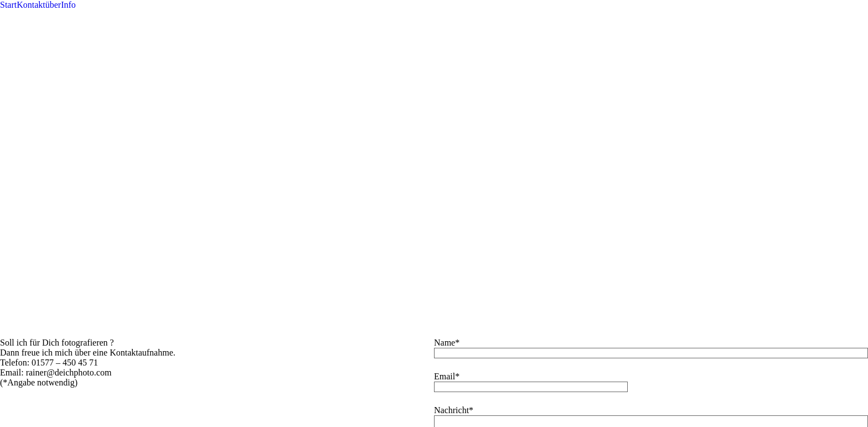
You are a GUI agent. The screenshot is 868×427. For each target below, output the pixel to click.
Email (445, 50)
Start (8, 5)
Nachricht (451, 83)
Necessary (32, 351)
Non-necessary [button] (26, 381)
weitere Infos (482, 209)
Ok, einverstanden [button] (424, 209)
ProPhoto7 (469, 193)
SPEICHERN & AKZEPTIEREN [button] (60, 422)
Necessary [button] (18, 340)
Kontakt (31, 5)
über (53, 5)
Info (68, 5)
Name (445, 16)
